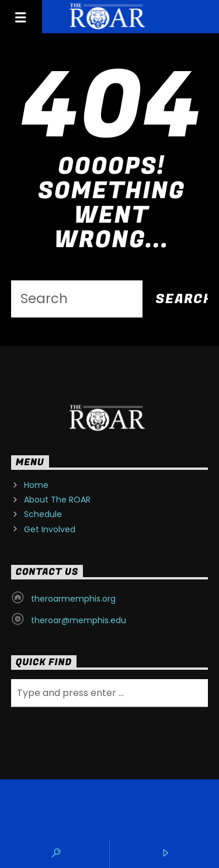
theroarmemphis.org (73, 599)
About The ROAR (57, 500)
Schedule (43, 514)
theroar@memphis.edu (79, 620)
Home (36, 485)
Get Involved (50, 529)
